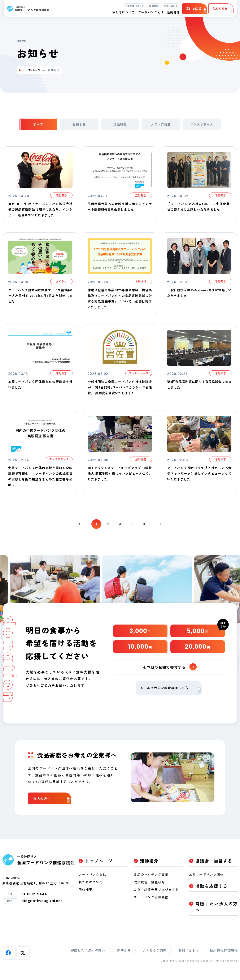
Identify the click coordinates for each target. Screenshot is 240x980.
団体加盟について (135, 6)
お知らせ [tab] (79, 126)
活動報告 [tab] (120, 126)
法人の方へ (52, 808)
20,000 (197, 653)
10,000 (140, 653)
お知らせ (124, 959)
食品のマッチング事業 (151, 884)
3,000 (140, 635)
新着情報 (154, 6)
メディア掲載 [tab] (161, 126)
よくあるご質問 (155, 959)
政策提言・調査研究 (149, 891)
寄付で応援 (196, 10)
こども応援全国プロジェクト (156, 899)
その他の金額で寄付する (170, 674)
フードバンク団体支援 (151, 906)
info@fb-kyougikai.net (41, 910)
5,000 (198, 635)
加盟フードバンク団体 (206, 884)
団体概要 (86, 899)
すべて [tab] (38, 126)
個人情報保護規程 (224, 959)
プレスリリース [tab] (202, 126)
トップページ (31, 70)
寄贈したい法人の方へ (217, 916)
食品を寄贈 (222, 10)
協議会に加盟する (214, 870)
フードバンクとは (151, 12)
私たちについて (91, 891)
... (133, 527)
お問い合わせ (171, 6)
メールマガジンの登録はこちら (170, 697)
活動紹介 (149, 870)
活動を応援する (211, 895)
